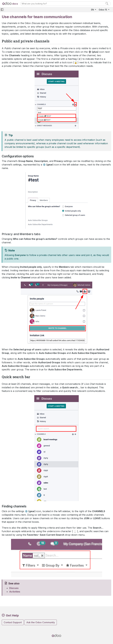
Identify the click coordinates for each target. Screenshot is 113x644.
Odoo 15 (103, 10)
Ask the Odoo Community (41, 622)
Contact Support (13, 622)
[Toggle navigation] (2, 10)
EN (93, 10)
